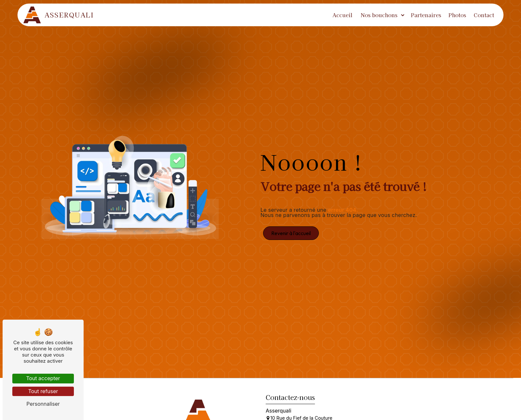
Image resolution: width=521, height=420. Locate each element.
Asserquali (61, 15)
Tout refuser (43, 391)
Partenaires (424, 15)
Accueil (341, 15)
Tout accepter (43, 378)
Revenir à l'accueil (291, 233)
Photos (455, 15)
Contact (482, 15)
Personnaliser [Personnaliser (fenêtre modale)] (43, 404)
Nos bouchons (377, 15)
